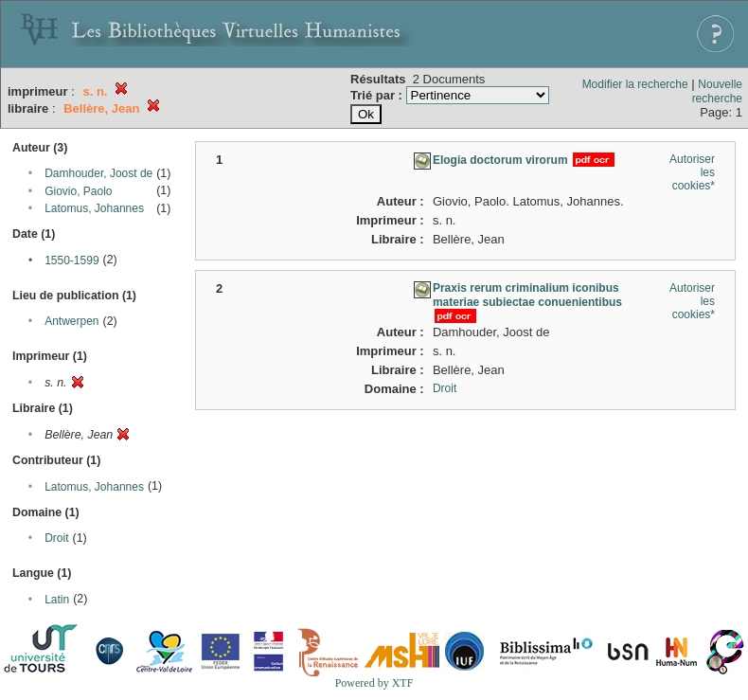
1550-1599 (71, 260)
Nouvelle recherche (717, 91)
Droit (56, 538)
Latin (57, 600)
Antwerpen (71, 321)
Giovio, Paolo (78, 191)
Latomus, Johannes (94, 208)
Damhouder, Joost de (98, 173)
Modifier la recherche (635, 84)
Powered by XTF (374, 683)
